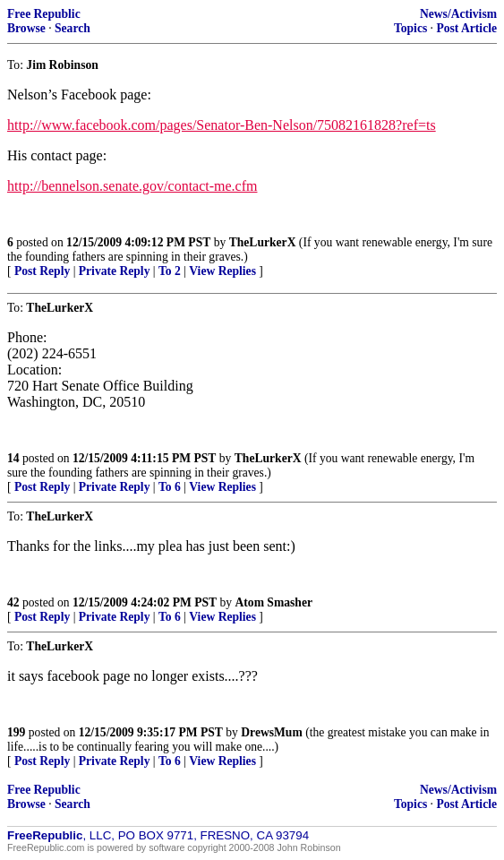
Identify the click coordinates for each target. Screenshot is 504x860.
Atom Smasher (274, 602)
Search (73, 28)
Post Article (466, 28)
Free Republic (44, 14)
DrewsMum (271, 732)
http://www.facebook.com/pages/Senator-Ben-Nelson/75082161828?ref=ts (222, 125)
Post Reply (42, 271)
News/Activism (458, 14)
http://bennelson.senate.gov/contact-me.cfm (132, 186)
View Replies (222, 271)
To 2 (170, 271)
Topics (410, 28)
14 (13, 458)
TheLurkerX (263, 242)
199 (16, 732)
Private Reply (115, 271)
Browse (26, 28)
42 (13, 602)
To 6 (170, 487)
